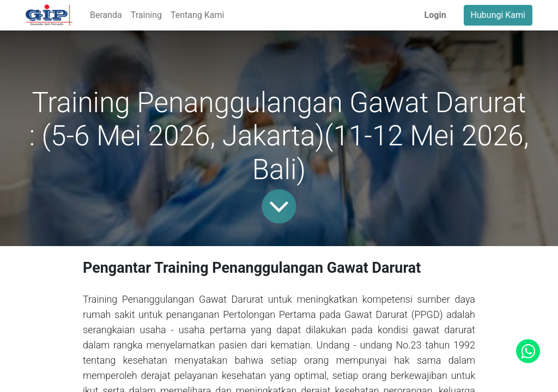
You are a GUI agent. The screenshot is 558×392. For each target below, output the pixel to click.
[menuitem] (106, 15)
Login (435, 15)
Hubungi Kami (498, 15)
